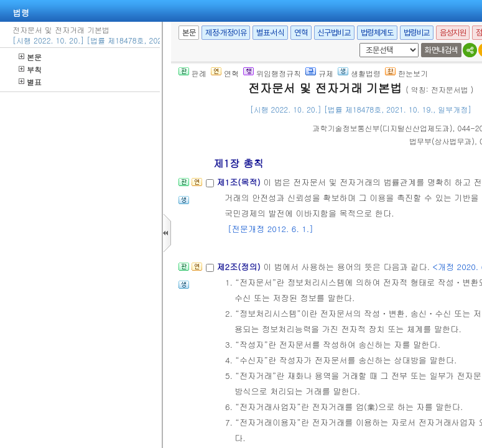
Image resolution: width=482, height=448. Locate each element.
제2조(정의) (240, 267)
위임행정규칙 (272, 73)
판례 (192, 73)
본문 (30, 57)
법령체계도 (377, 33)
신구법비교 (334, 33)
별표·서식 (270, 33)
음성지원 (453, 33)
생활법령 (359, 73)
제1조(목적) (240, 182)
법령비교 (417, 33)
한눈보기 (406, 73)
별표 (30, 82)
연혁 (301, 33)
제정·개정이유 (226, 33)
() (383, 128)
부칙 (30, 69)
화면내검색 (441, 50)
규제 (319, 73)
